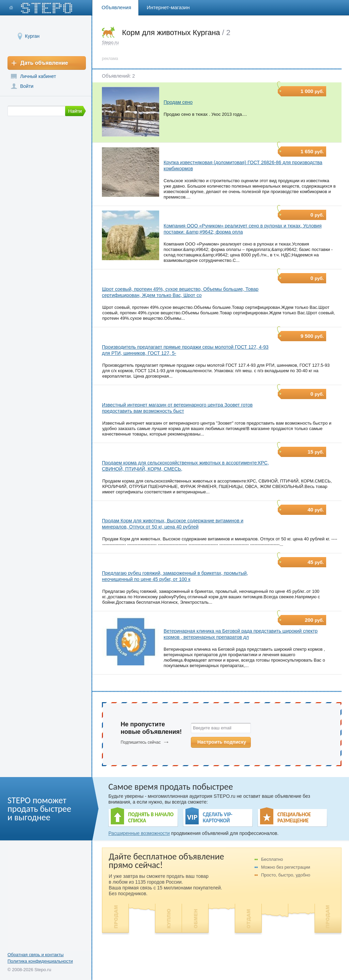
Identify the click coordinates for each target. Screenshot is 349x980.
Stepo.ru (110, 42)
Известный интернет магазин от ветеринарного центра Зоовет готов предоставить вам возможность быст (177, 408)
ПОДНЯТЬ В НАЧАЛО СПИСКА (151, 818)
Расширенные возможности (139, 833)
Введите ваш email (212, 728)
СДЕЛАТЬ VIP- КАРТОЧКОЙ (218, 818)
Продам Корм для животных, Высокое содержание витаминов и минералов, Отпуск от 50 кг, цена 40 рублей (173, 524)
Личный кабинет (38, 76)
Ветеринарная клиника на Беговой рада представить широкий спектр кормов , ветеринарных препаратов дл (241, 634)
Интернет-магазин (168, 7)
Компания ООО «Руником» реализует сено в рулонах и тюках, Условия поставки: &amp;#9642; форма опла (243, 229)
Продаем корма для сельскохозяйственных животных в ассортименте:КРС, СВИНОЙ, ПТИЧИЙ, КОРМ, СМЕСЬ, (185, 466)
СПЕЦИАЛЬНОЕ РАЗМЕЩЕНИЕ (294, 818)
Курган (32, 36)
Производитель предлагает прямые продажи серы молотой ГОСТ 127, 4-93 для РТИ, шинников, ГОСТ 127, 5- (185, 350)
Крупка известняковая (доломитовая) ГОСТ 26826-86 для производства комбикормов (243, 165)
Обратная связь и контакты (36, 955)
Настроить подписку (222, 742)
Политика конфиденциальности (40, 961)
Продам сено (178, 102)
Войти (27, 86)
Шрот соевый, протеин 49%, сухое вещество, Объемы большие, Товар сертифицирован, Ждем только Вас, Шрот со (180, 292)
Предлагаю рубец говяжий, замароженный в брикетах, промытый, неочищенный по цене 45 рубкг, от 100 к (175, 576)
